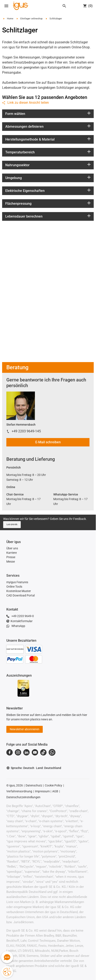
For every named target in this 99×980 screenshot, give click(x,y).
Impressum (42, 791)
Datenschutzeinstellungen (23, 797)
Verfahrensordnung (19, 791)
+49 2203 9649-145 (26, 431)
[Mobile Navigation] (6, 6)
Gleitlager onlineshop (31, 19)
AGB (55, 791)
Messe (11, 562)
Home (10, 19)
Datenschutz (34, 785)
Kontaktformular (19, 621)
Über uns (12, 548)
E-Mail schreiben (48, 442)
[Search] (64, 6)
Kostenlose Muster (19, 591)
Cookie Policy (54, 785)
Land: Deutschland (49, 768)
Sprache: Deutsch (20, 768)
